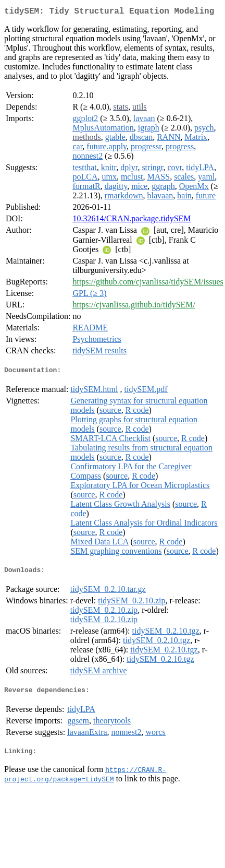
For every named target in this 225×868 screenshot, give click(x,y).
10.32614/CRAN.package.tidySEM (132, 221)
